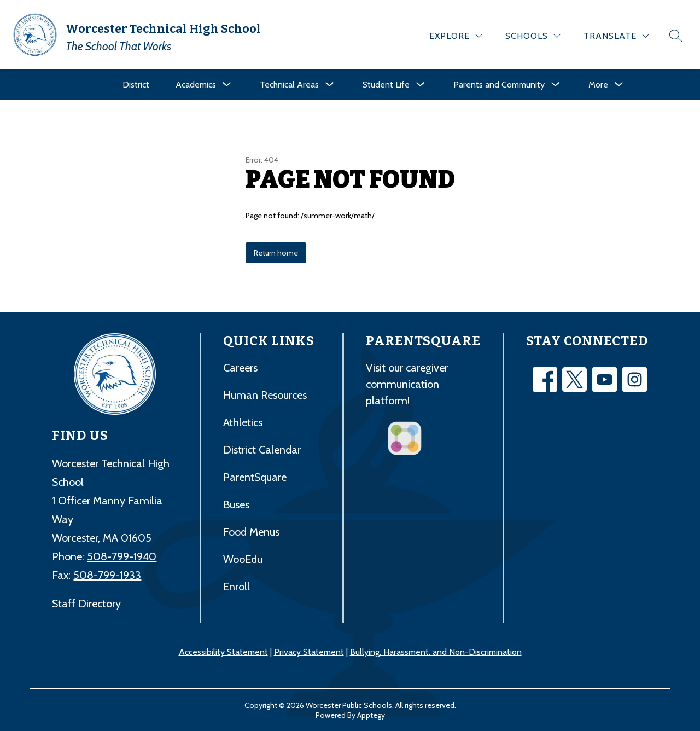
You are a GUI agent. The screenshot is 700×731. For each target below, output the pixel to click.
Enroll (237, 587)
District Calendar (262, 450)
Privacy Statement (309, 652)
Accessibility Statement (223, 652)
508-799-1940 (122, 556)
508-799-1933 (107, 575)
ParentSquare (255, 477)
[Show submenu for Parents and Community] (499, 85)
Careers (240, 368)
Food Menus (251, 532)
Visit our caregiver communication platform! (407, 384)
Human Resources (265, 395)
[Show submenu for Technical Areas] (289, 85)
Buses (236, 504)
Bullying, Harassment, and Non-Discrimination (436, 652)
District (136, 85)
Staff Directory (86, 604)
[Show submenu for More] (598, 85)
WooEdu (243, 559)
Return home (276, 253)
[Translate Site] (616, 36)
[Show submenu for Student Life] (386, 85)
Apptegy (371, 715)
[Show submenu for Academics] (196, 85)
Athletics (243, 422)
